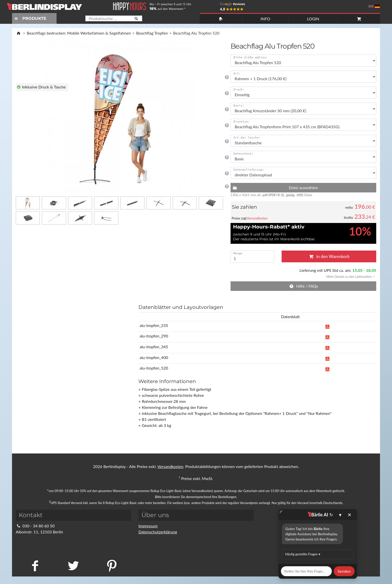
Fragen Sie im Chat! (365, 573)
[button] (349, 276)
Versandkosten (257, 218)
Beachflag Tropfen (152, 33)
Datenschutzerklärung (158, 532)
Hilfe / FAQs (303, 286)
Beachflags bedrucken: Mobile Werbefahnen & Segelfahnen (79, 33)
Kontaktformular (33, 544)
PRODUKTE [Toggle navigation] (30, 18)
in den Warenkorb (329, 256)
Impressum (148, 526)
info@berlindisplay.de (38, 538)
